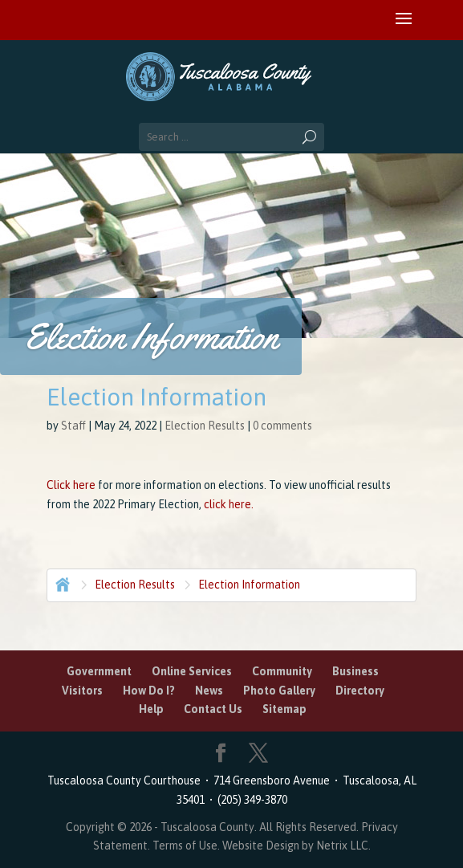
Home (61, 583)
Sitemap (284, 709)
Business (355, 671)
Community (282, 671)
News (209, 691)
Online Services (192, 671)
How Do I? (149, 691)
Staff (73, 426)
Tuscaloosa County (207, 827)
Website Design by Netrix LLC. (296, 846)
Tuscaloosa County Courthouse (126, 780)
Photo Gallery (279, 691)
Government (99, 671)
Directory (360, 691)
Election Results (205, 426)
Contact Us (213, 709)
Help (151, 709)
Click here (71, 485)
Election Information (249, 585)
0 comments (282, 426)
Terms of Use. (187, 846)
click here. (230, 504)
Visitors (82, 691)
